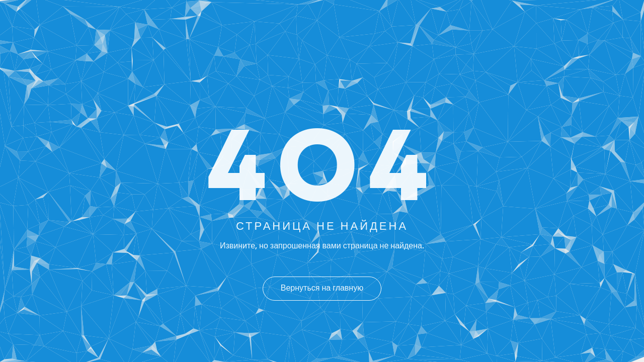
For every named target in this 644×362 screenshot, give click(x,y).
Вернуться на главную (322, 289)
